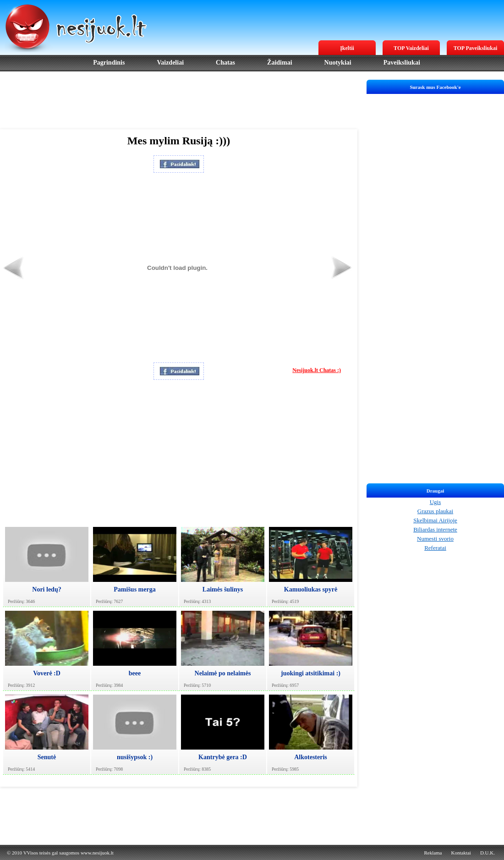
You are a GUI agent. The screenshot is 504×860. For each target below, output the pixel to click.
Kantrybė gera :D (223, 757)
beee (135, 673)
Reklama (433, 853)
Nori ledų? (47, 589)
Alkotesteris (311, 757)
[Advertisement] (179, 100)
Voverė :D (47, 673)
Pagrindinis (109, 63)
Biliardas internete (435, 529)
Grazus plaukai (435, 511)
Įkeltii (347, 48)
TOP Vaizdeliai (411, 48)
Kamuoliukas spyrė (311, 589)
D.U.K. (488, 853)
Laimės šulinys (223, 589)
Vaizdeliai (170, 63)
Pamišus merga (134, 589)
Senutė (47, 757)
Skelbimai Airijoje (435, 520)
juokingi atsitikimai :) (311, 673)
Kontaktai (461, 853)
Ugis (436, 502)
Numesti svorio (435, 539)
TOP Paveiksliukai (475, 48)
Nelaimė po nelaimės (223, 673)
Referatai (435, 548)
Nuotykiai (338, 63)
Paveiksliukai (402, 63)
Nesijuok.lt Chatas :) (317, 370)
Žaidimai (279, 63)
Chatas (225, 63)
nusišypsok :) (135, 757)
